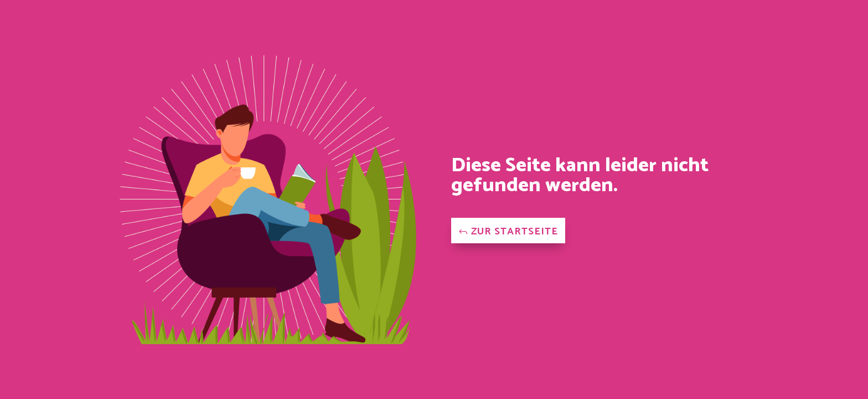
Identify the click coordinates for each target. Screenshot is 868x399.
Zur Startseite (515, 232)
